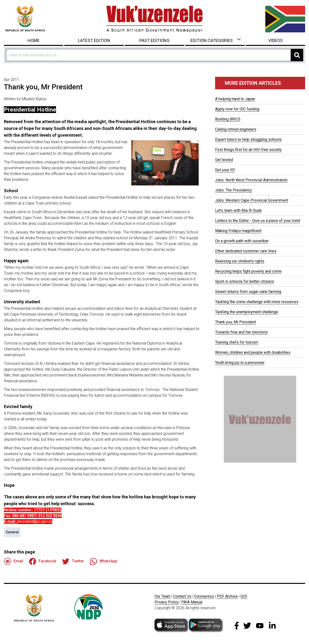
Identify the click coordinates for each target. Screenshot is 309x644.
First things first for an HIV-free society (248, 150)
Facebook (43, 561)
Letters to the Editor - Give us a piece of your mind (258, 221)
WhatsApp (104, 561)
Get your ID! (225, 170)
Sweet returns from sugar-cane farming (248, 292)
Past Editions (154, 40)
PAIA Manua (192, 602)
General (12, 532)
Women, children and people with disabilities (253, 352)
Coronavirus (204, 596)
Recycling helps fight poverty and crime (248, 271)
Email (14, 561)
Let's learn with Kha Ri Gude (238, 210)
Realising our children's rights (240, 261)
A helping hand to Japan (235, 99)
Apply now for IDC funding (237, 109)
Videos (275, 40)
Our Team (162, 596)
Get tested (224, 160)
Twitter (73, 561)
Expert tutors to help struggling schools (248, 139)
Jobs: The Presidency (234, 190)
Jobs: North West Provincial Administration (251, 180)
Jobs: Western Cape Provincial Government (252, 200)
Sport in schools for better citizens (245, 281)
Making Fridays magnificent (238, 231)
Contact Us (182, 596)
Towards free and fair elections (241, 332)
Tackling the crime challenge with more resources (257, 302)
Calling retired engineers (236, 129)
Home (34, 40)
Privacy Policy (167, 602)
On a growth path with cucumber (242, 241)
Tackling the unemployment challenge (247, 312)
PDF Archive (227, 596)
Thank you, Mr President (235, 322)
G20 (244, 596)
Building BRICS (228, 119)
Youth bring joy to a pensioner (240, 363)
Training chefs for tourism (237, 342)
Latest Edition (94, 40)
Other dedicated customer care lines (246, 251)
